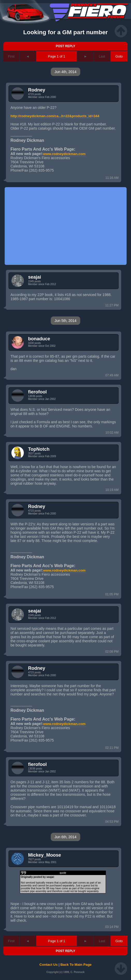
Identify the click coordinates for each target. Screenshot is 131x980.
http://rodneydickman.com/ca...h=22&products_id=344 (55, 116)
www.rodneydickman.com (64, 154)
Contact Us (48, 965)
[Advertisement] (66, 226)
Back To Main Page (76, 965)
